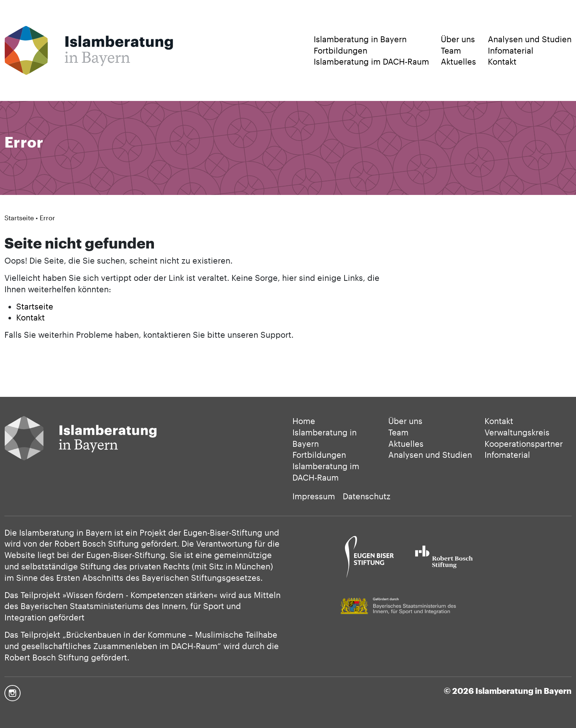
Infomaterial (511, 50)
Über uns (458, 39)
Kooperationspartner (524, 443)
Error (47, 218)
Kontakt (502, 61)
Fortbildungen (341, 50)
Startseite (19, 218)
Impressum (314, 496)
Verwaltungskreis (517, 432)
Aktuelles (458, 61)
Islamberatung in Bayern (360, 39)
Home (304, 421)
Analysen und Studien (530, 39)
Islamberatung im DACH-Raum (371, 61)
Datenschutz (367, 496)
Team (451, 50)
